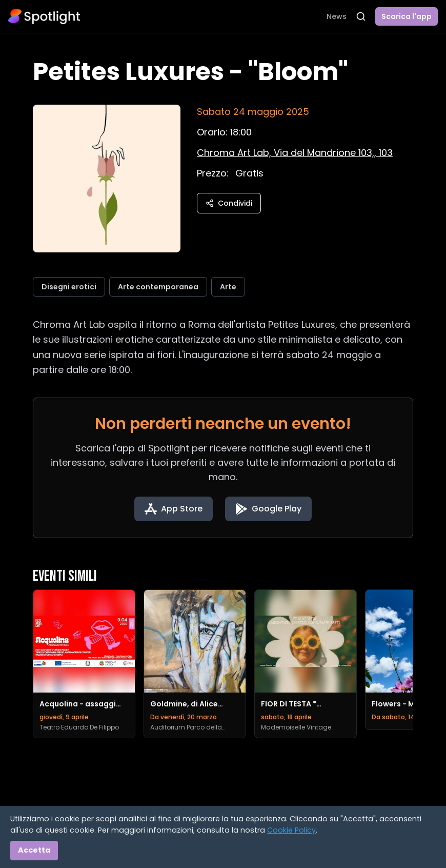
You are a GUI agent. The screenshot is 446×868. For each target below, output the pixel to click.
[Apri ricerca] (361, 16)
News (337, 16)
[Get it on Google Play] (268, 509)
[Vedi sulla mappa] (295, 153)
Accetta (34, 850)
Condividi (229, 203)
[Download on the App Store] (174, 509)
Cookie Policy (291, 830)
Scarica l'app (407, 16)
